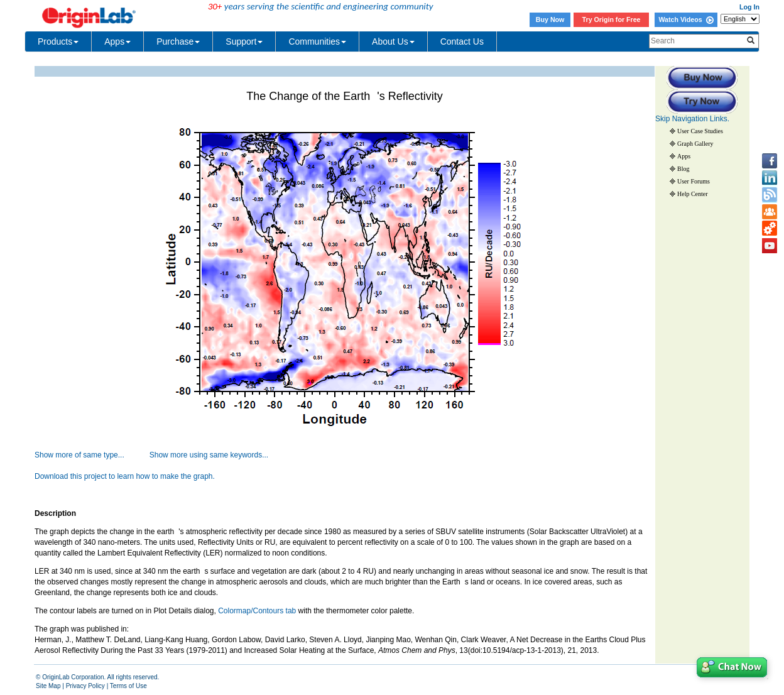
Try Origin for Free (612, 19)
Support (244, 41)
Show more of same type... (79, 455)
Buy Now (550, 19)
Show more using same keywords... (209, 455)
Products (58, 41)
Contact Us (462, 41)
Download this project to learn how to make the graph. (125, 476)
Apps (117, 41)
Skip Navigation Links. (692, 119)
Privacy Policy (85, 686)
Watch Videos (686, 19)
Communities (317, 41)
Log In (749, 7)
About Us (393, 41)
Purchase (178, 41)
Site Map (48, 686)
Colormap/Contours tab (257, 611)
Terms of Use (128, 686)
